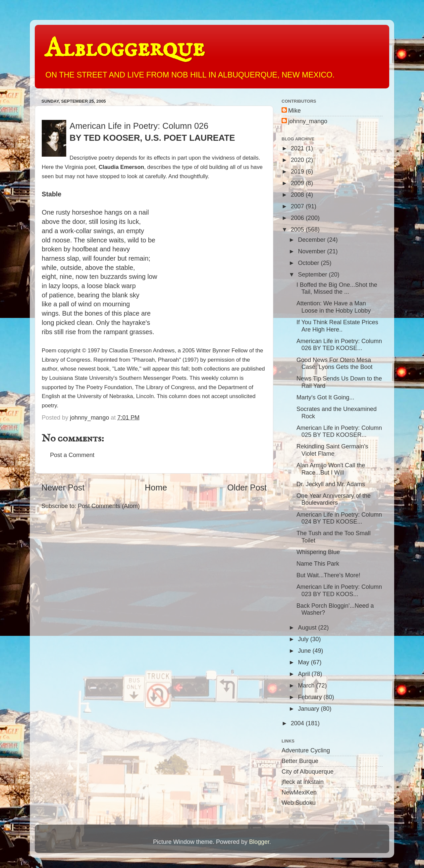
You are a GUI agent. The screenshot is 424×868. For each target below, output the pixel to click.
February (311, 697)
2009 (298, 183)
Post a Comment (72, 455)
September (313, 275)
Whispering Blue (318, 552)
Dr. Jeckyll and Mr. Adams (331, 484)
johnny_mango (308, 121)
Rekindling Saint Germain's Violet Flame (332, 450)
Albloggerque (125, 49)
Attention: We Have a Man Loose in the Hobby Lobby (334, 307)
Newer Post (63, 487)
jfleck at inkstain (303, 782)
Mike (294, 111)
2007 (298, 206)
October (309, 263)
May (304, 662)
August (308, 628)
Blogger (259, 842)
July (304, 639)
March (307, 686)
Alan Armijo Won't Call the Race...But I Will (331, 469)
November (312, 251)
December (312, 240)
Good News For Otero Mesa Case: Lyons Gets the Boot (334, 364)
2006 (298, 218)
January (309, 709)
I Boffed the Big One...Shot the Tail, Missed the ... (337, 288)
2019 (298, 172)
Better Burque (300, 761)
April (305, 674)
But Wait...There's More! (328, 575)
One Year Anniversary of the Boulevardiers (334, 499)
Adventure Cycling (306, 750)
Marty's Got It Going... (325, 397)
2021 (298, 148)
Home (156, 487)
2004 (298, 723)
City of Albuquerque (308, 772)
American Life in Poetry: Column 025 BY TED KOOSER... (339, 432)
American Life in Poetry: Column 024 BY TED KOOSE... (339, 518)
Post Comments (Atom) (109, 506)
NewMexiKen (299, 792)
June (305, 651)
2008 (298, 195)
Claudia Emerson (121, 167)
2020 (298, 160)
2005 (298, 230)
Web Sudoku (299, 803)
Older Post (247, 487)
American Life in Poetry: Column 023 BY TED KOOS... (339, 590)
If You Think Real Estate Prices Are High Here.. (337, 326)
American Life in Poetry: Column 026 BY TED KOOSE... (339, 345)
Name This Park (318, 564)
